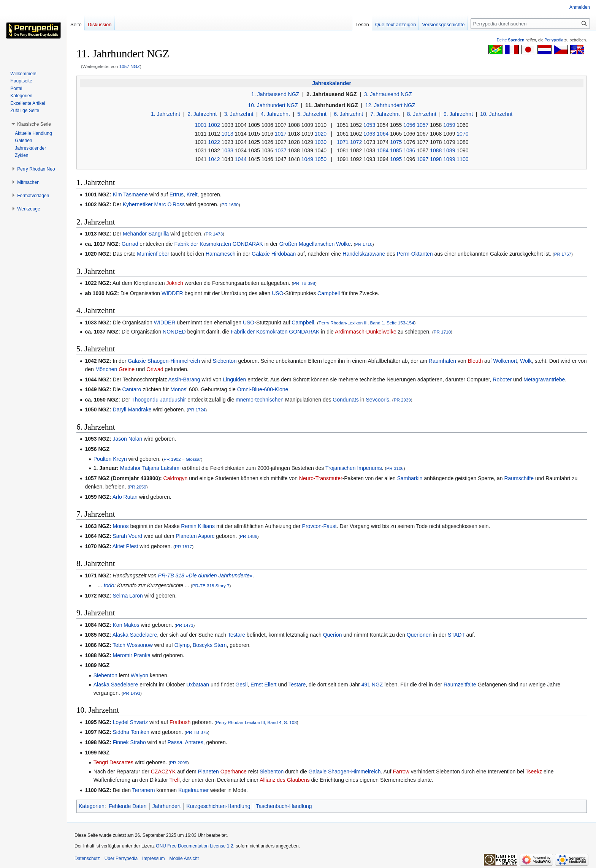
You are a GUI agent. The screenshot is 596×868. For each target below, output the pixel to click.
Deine (511, 40)
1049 (307, 159)
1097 (422, 159)
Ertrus (177, 194)
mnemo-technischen (260, 400)
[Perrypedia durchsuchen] (530, 24)
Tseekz (534, 772)
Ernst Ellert (263, 685)
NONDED (174, 332)
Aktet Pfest (125, 546)
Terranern (144, 790)
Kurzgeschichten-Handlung (218, 806)
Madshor (130, 468)
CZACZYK (163, 772)
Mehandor (135, 234)
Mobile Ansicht (184, 859)
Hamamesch (221, 254)
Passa (175, 742)
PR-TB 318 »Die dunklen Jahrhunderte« (205, 576)
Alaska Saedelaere (135, 635)
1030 (321, 142)
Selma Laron (128, 596)
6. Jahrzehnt (348, 114)
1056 (409, 125)
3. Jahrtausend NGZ (388, 94)
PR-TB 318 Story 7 (211, 586)
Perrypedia (554, 40)
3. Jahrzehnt (239, 114)
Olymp (182, 645)
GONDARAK (248, 244)
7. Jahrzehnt (385, 114)
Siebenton (225, 361)
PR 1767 (563, 254)
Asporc (206, 536)
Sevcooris (378, 400)
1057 (422, 125)
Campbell (329, 293)
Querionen (419, 635)
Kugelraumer (193, 790)
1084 (383, 150)
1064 (383, 134)
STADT (456, 635)
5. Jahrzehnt (312, 114)
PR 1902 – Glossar (182, 459)
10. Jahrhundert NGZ (273, 105)
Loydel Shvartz (131, 722)
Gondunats (346, 400)
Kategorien (92, 806)
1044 (241, 159)
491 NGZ (372, 685)
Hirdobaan (284, 254)
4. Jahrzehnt (275, 114)
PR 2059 (137, 487)
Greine (127, 369)
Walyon (139, 675)
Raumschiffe (519, 478)
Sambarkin (410, 478)
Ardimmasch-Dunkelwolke (366, 332)
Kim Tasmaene (130, 194)
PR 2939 (402, 400)
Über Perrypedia (121, 859)
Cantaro (132, 389)
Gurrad (130, 244)
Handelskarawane (364, 254)
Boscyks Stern (210, 645)
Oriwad (155, 369)
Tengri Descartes (113, 762)
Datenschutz (87, 859)
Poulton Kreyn (110, 459)
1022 (214, 142)
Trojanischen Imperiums (354, 468)
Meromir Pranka (132, 655)
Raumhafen (442, 361)
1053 (369, 125)
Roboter (502, 379)
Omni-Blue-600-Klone (263, 389)
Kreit (192, 194)
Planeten (186, 536)
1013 (227, 134)
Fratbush (180, 722)
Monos (178, 389)
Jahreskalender (332, 83)
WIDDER (172, 293)
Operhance (234, 772)
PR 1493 (132, 693)
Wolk (526, 361)
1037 (281, 150)
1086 (409, 150)
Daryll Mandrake (132, 409)
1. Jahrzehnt (166, 114)
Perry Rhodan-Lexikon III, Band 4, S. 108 (256, 722)
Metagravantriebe (544, 379)
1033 (227, 150)
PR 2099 (178, 763)
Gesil (241, 685)
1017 (281, 134)
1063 (369, 134)
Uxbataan (198, 685)
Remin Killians (198, 526)
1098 (436, 159)
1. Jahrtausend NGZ (275, 94)
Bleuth (476, 361)
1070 (462, 134)
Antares (194, 742)
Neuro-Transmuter (321, 478)
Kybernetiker (138, 204)
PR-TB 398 (304, 283)
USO (277, 293)
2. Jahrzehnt (202, 114)
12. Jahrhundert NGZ (390, 105)
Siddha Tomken (131, 732)
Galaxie (261, 254)
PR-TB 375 (197, 732)
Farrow (401, 772)
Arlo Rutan (125, 497)
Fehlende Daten (128, 806)
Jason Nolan (128, 439)
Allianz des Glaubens (285, 780)
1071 (343, 142)
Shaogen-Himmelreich (174, 361)
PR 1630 (230, 205)
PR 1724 (197, 410)
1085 (396, 150)
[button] (34, 124)
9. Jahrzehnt (458, 114)
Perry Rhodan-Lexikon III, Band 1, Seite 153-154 (366, 323)
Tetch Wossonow (133, 645)
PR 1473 (214, 234)
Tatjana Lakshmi (161, 468)
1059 (449, 125)
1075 (396, 142)
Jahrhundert (167, 806)
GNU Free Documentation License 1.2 (194, 846)
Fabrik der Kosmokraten (202, 244)
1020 (321, 134)
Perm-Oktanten (415, 254)
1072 (356, 142)
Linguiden (235, 379)
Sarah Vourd (128, 536)
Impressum (153, 859)
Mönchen (106, 369)
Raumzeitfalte (460, 685)
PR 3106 (395, 468)
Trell (175, 780)
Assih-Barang (184, 379)
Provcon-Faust (319, 526)
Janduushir (173, 400)
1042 (214, 159)
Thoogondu (145, 400)
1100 (462, 159)
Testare (236, 635)
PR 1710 (364, 244)
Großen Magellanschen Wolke (315, 244)
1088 (436, 150)
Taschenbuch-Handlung (284, 806)
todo (109, 585)
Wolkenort (505, 361)
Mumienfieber (153, 254)
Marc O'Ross (169, 204)
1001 (201, 125)
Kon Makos (126, 625)
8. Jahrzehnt (422, 114)
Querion (333, 635)
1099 (449, 159)
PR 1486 (248, 536)
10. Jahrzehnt (496, 114)
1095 (396, 159)
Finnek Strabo (129, 742)
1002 (214, 125)
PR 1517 (183, 546)
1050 (321, 159)
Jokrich (174, 283)
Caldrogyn (176, 478)
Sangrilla (159, 234)
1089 (449, 150)
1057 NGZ (130, 66)
